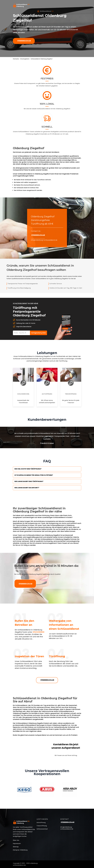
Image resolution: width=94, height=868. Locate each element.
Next (83, 790)
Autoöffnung (47, 394)
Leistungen (42, 819)
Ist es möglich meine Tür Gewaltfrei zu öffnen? (34, 475)
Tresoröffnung (71, 394)
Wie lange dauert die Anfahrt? (27, 488)
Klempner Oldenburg (20, 850)
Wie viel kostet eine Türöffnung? (28, 469)
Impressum (17, 843)
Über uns (16, 840)
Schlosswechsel (23, 394)
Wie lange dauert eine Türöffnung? (29, 481)
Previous (11, 790)
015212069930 (39, 632)
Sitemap (16, 847)
